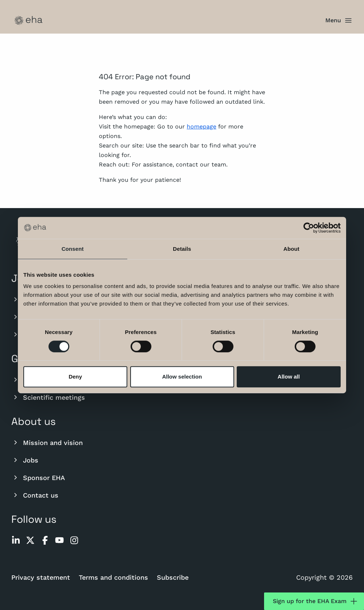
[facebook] (45, 540)
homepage (202, 126)
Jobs (25, 460)
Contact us (35, 495)
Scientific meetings (48, 397)
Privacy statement (41, 577)
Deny (75, 377)
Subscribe (173, 577)
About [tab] (291, 249)
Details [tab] (182, 249)
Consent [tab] (73, 249)
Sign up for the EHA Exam (315, 601)
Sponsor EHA (38, 477)
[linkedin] (16, 540)
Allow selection (182, 377)
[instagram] (74, 540)
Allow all (289, 377)
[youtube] (59, 540)
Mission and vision (47, 442)
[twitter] (30, 540)
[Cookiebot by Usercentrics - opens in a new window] (309, 228)
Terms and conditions (113, 577)
